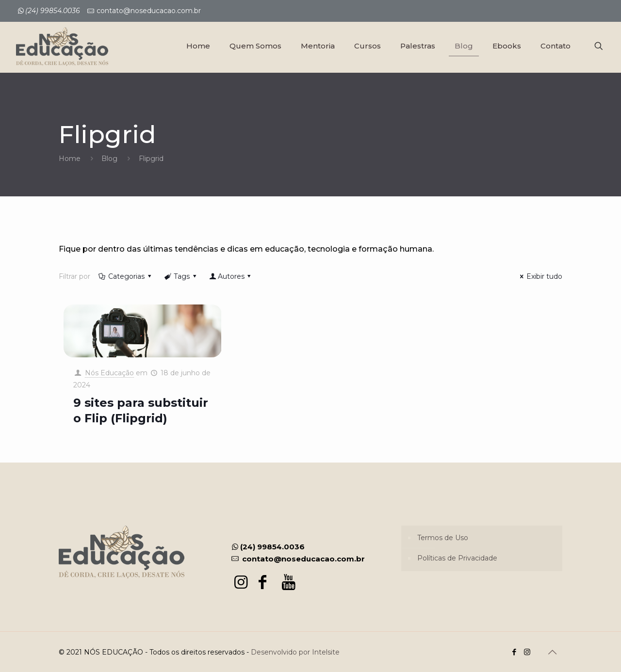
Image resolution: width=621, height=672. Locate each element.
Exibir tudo (540, 276)
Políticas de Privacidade (457, 558)
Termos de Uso (443, 538)
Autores (231, 276)
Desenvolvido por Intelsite (295, 652)
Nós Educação (109, 373)
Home (70, 159)
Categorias (126, 276)
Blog (109, 159)
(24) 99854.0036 (267, 547)
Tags (181, 276)
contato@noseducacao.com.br (149, 11)
